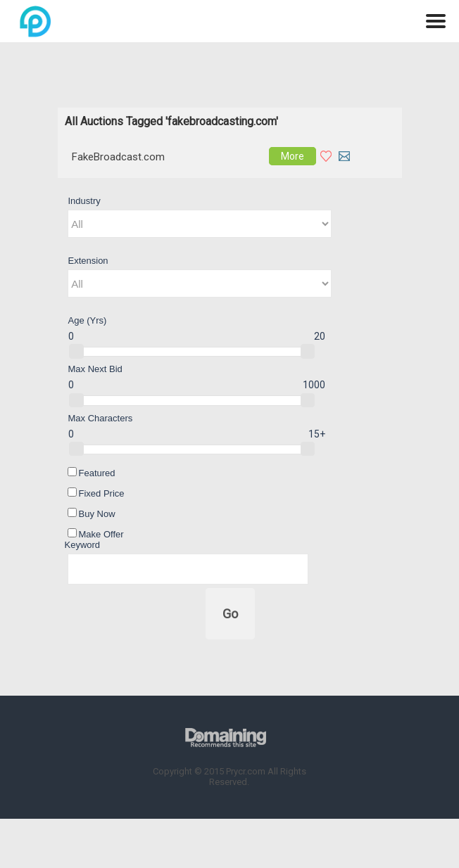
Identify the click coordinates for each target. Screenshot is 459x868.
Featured (92, 473)
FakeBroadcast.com (118, 157)
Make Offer (96, 534)
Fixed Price (96, 493)
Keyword (83, 545)
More (293, 156)
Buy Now (92, 513)
